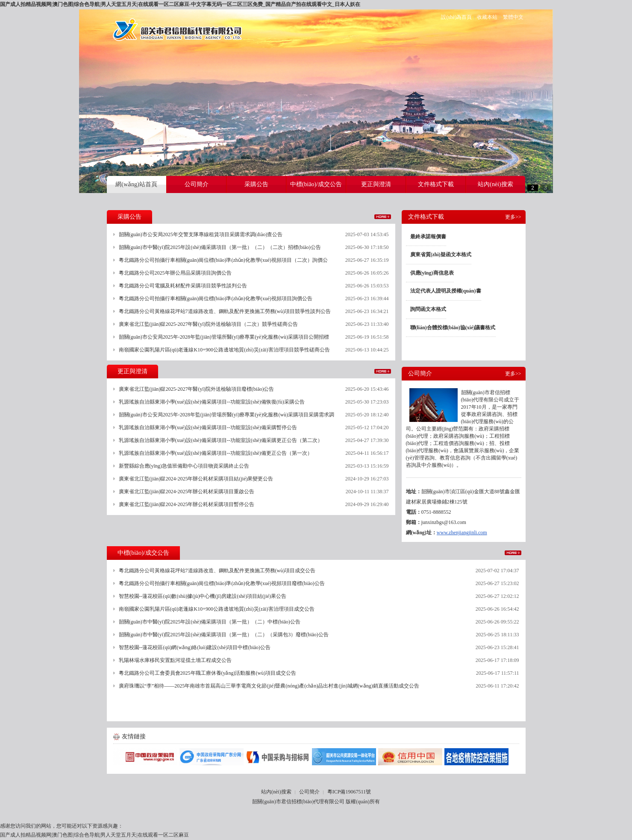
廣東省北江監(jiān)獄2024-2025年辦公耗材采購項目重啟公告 (187, 492)
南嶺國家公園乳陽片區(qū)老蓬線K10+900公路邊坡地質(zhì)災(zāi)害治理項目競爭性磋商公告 (224, 350)
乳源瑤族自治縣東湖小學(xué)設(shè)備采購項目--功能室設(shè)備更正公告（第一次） (216, 453)
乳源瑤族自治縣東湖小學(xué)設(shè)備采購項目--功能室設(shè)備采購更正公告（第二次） (221, 440)
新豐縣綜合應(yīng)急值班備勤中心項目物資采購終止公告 (184, 466)
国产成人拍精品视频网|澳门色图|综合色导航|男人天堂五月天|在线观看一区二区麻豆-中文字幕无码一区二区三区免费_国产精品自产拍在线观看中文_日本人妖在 (180, 4)
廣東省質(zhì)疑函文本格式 (441, 255)
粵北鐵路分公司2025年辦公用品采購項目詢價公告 (175, 273)
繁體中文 (513, 17)
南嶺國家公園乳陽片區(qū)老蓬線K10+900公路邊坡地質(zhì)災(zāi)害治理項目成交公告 (217, 609)
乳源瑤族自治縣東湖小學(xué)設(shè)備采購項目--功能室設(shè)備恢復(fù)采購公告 (212, 402)
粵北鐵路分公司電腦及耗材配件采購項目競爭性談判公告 (183, 286)
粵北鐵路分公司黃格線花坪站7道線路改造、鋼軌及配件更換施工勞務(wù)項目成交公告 (217, 571)
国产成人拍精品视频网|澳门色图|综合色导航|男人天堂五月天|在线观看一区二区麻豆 (94, 835)
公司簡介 (309, 792)
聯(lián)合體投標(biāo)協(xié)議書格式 (453, 328)
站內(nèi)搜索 (276, 792)
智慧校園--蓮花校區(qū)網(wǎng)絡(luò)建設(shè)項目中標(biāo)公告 (195, 647)
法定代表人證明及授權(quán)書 (446, 291)
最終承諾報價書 (428, 237)
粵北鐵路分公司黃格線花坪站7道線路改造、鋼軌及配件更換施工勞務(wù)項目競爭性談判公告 (225, 311)
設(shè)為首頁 (456, 17)
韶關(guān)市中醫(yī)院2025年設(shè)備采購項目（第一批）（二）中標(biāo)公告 (210, 622)
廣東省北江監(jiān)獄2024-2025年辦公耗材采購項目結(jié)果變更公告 (196, 479)
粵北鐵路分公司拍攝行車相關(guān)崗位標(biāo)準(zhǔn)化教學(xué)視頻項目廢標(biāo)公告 (222, 583)
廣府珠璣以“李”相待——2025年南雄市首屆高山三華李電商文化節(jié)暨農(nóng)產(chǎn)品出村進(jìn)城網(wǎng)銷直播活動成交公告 (269, 686)
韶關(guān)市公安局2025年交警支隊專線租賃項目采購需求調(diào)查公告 (201, 234)
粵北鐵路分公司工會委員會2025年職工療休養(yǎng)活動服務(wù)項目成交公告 (208, 673)
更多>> (383, 217)
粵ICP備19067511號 (349, 792)
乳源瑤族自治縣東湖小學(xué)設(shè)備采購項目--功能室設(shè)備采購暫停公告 (208, 427)
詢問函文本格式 (428, 309)
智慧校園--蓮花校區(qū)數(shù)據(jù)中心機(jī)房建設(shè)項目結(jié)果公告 (203, 596)
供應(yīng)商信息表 (432, 273)
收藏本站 (487, 17)
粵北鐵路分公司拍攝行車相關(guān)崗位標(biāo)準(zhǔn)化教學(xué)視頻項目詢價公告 (216, 299)
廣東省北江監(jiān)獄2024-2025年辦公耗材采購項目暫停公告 (187, 504)
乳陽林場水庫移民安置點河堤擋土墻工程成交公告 (175, 660)
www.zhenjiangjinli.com (462, 533)
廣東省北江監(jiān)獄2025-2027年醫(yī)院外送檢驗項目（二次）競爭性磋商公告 (208, 324)
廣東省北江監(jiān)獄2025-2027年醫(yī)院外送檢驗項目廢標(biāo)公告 (197, 389)
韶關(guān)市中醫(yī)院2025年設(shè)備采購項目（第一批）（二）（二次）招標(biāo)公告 (220, 247)
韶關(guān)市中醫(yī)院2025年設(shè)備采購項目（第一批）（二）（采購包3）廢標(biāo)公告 (224, 635)
